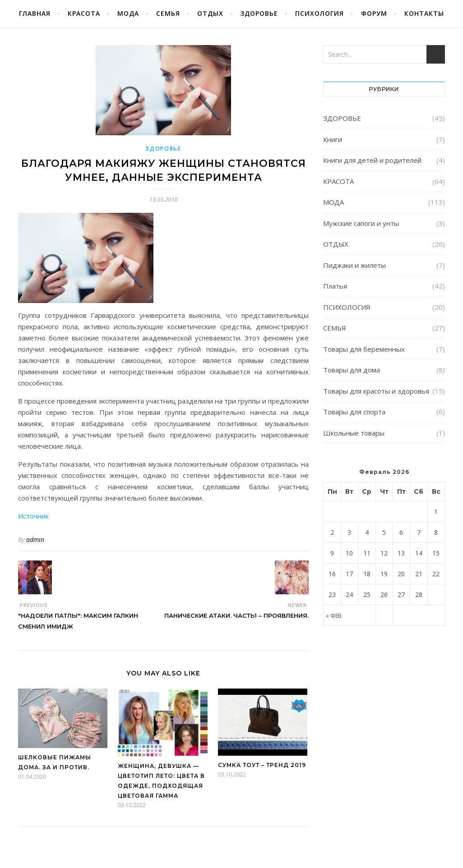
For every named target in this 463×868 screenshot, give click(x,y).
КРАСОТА (84, 13)
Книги (333, 139)
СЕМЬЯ (168, 13)
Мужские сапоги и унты (361, 223)
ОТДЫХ (210, 13)
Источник (33, 516)
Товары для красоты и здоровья (376, 391)
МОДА (128, 13)
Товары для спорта (354, 412)
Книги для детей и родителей (372, 160)
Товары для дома (352, 370)
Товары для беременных (364, 349)
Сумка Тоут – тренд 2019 (262, 765)
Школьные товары (354, 433)
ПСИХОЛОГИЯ (319, 13)
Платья (335, 286)
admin (35, 540)
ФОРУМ (374, 13)
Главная (35, 13)
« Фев (334, 616)
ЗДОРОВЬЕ (259, 13)
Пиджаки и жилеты (354, 265)
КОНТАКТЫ (424, 13)
